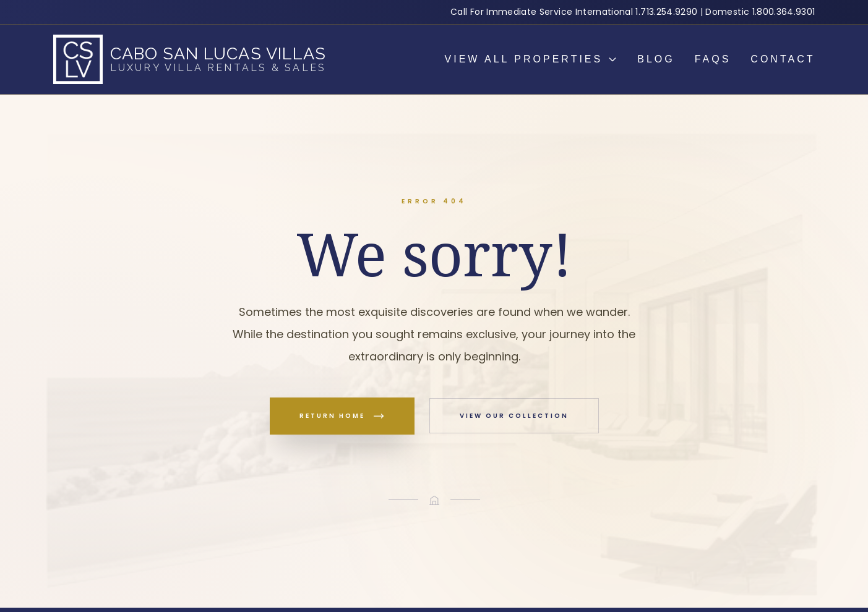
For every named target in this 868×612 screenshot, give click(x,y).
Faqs (713, 59)
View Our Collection (514, 416)
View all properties (531, 59)
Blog (656, 59)
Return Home (342, 416)
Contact (783, 59)
